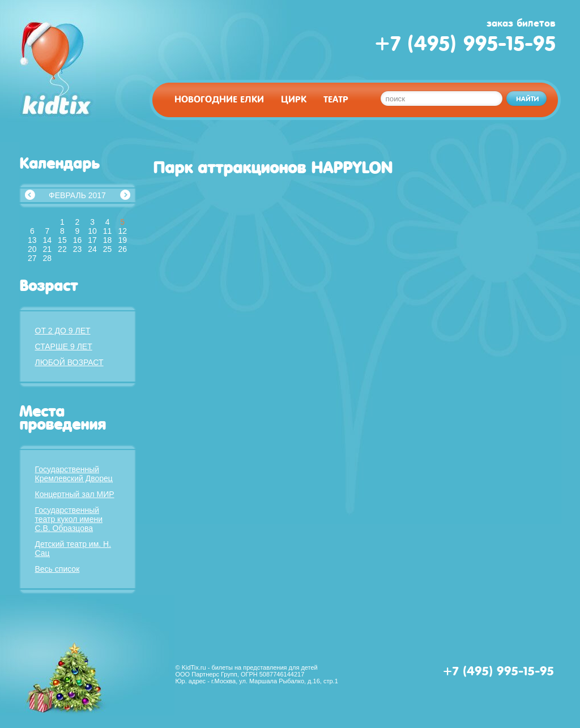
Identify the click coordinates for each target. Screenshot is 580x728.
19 (122, 240)
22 (62, 249)
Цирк (294, 99)
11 (108, 231)
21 (48, 249)
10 (92, 231)
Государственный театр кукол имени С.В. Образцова (69, 519)
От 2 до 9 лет (63, 331)
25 (108, 249)
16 (78, 240)
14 (48, 240)
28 (48, 258)
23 (78, 249)
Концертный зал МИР (75, 494)
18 (108, 240)
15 (62, 240)
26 (122, 249)
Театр (336, 99)
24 (92, 249)
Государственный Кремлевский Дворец (74, 474)
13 (32, 240)
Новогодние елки (219, 99)
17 (92, 240)
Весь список (57, 569)
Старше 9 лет (64, 346)
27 (32, 258)
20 (32, 249)
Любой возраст (69, 362)
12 (122, 231)
